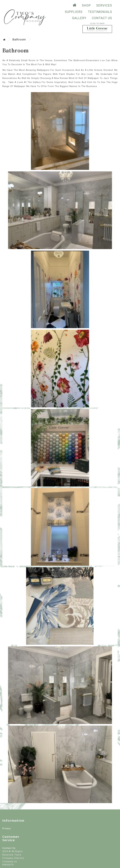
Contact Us (102, 18)
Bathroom (19, 39)
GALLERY (79, 18)
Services (104, 5)
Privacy (7, 828)
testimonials (100, 12)
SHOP (86, 5)
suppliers (74, 12)
